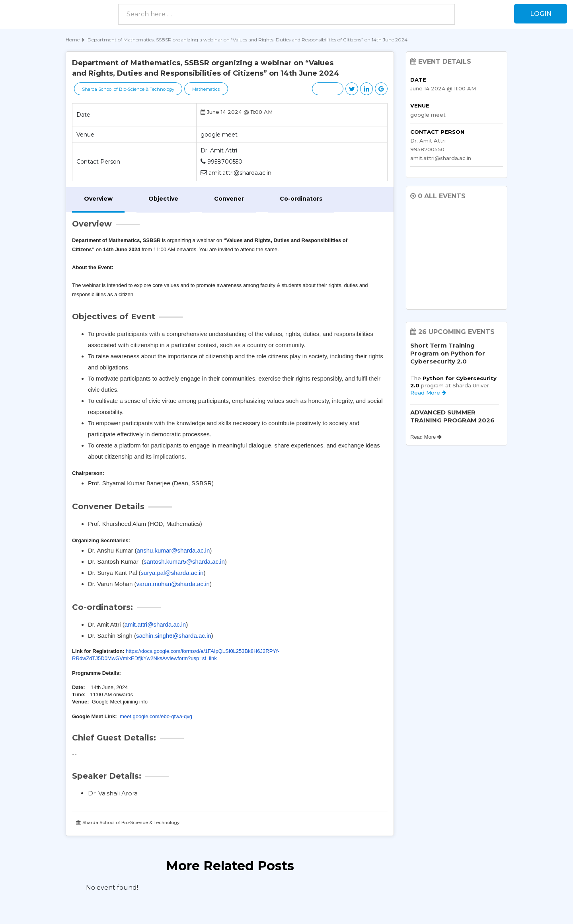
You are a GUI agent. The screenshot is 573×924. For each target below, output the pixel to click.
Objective (163, 199)
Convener (229, 199)
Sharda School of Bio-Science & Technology (129, 89)
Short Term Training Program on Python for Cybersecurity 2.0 (448, 353)
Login (540, 14)
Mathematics (207, 89)
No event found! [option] (112, 888)
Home (73, 40)
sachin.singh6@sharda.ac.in (174, 636)
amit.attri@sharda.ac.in (155, 624)
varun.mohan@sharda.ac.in (173, 584)
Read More (428, 393)
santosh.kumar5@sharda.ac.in (184, 562)
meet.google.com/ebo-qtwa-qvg (156, 716)
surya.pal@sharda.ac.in (172, 573)
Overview (98, 199)
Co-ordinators (301, 199)
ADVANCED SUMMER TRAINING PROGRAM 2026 (452, 416)
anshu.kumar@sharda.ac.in (173, 550)
